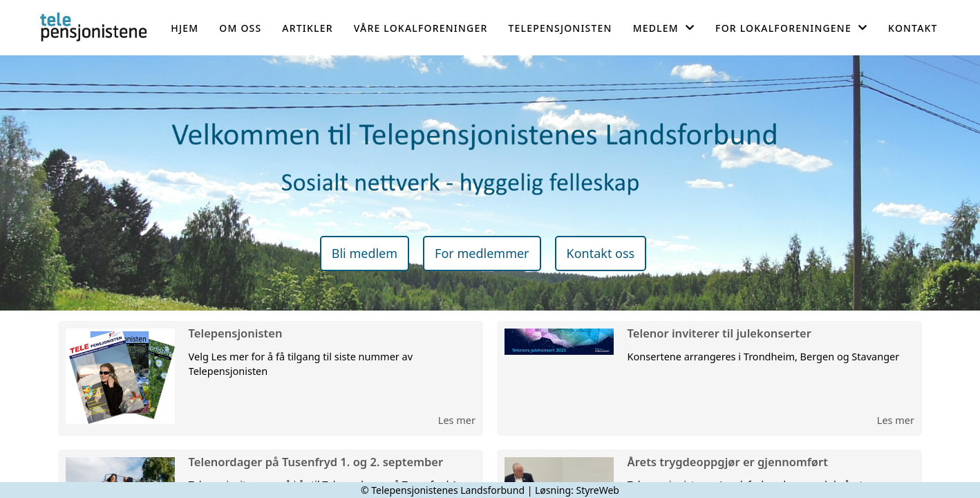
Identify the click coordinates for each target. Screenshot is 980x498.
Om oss (240, 28)
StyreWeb (597, 490)
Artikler (307, 28)
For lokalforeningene (791, 28)
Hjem (185, 28)
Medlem (664, 28)
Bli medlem (365, 253)
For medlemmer (482, 253)
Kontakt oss (601, 253)
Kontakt (913, 28)
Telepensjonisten (560, 28)
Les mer (457, 420)
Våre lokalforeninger (421, 28)
